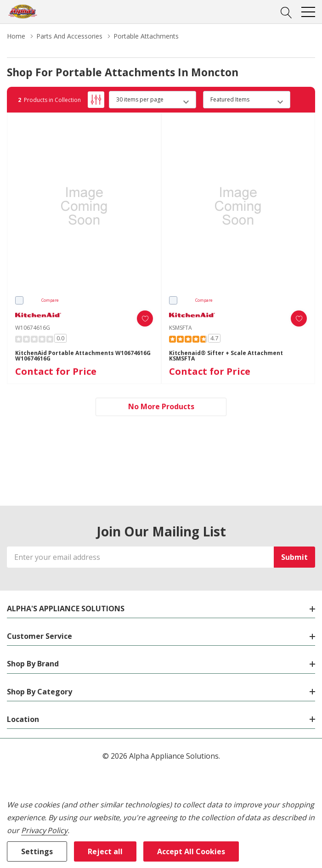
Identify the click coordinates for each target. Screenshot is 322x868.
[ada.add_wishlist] (145, 318)
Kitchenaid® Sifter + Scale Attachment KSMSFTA (226, 356)
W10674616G (33, 328)
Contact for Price (56, 371)
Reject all (105, 851)
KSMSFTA (181, 328)
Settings (37, 851)
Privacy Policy (44, 830)
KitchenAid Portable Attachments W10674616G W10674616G (83, 356)
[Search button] (286, 11)
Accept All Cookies (191, 851)
